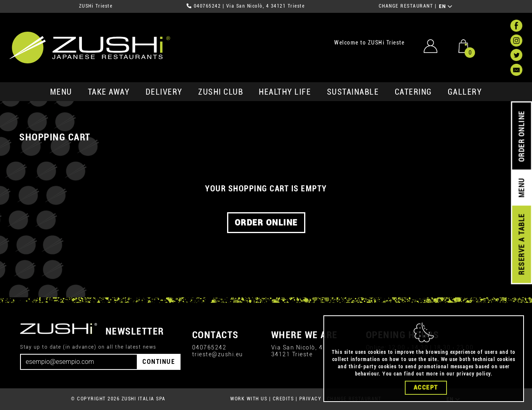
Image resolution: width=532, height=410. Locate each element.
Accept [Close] (426, 388)
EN (446, 6)
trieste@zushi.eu (218, 354)
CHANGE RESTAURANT (406, 6)
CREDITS (283, 399)
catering (413, 92)
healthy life (285, 92)
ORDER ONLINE (521, 136)
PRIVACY (311, 399)
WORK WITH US (249, 399)
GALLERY (465, 92)
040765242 (207, 6)
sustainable (353, 92)
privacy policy (474, 374)
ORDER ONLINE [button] (266, 223)
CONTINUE (159, 362)
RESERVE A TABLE (521, 244)
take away (109, 92)
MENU (61, 92)
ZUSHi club (221, 92)
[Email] (79, 362)
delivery (164, 92)
